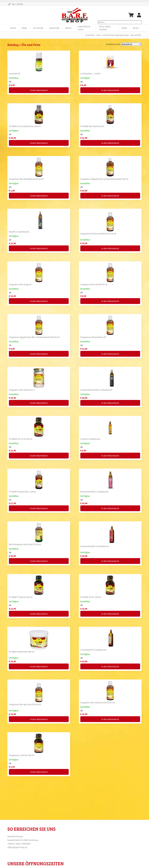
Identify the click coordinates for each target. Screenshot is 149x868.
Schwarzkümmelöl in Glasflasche (96, 390)
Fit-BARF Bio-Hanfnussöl (92, 126)
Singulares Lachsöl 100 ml (22, 755)
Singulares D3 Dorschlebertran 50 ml (98, 234)
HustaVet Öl (15, 73)
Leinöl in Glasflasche (90, 439)
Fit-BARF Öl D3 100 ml (91, 597)
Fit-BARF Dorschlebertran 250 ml (25, 126)
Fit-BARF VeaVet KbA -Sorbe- (23, 492)
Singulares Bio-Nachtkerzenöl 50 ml (26, 179)
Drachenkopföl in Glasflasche (95, 546)
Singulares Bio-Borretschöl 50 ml (25, 704)
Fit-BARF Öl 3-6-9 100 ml (20, 439)
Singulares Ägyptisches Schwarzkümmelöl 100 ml (104, 179)
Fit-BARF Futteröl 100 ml (21, 597)
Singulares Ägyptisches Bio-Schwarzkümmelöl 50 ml (34, 337)
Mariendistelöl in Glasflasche (94, 492)
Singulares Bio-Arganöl (20, 284)
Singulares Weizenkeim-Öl (93, 337)
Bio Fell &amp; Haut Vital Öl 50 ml (25, 544)
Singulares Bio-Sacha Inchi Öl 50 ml (97, 702)
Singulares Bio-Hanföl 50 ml (94, 284)
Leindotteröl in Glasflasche (93, 650)
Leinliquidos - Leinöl (90, 73)
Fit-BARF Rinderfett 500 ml (22, 652)
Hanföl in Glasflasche (19, 232)
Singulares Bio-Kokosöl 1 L (22, 390)
